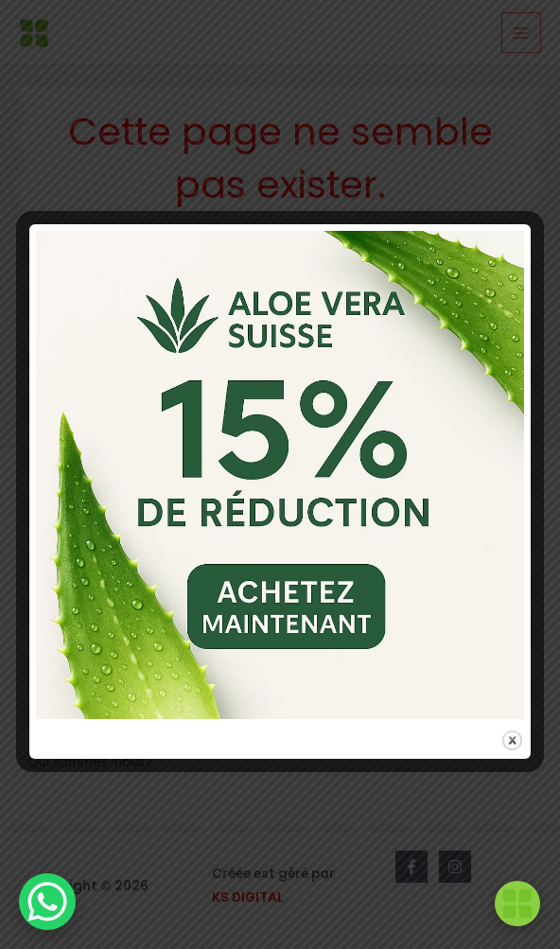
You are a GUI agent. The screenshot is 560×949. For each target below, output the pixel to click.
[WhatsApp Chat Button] (47, 902)
